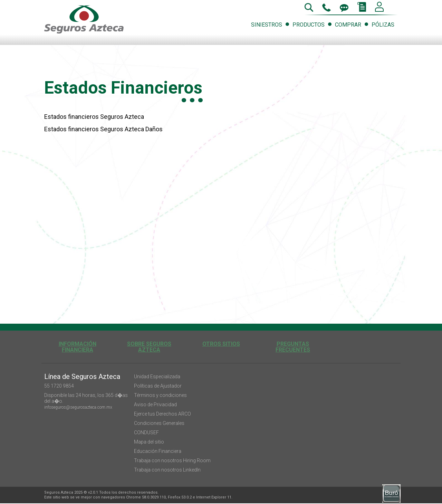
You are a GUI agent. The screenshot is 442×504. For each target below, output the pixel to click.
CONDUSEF (146, 432)
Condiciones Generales (159, 423)
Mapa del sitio (149, 442)
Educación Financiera (158, 451)
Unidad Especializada (157, 377)
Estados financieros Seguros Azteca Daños (103, 129)
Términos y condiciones (160, 395)
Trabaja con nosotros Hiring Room (172, 460)
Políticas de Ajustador (158, 386)
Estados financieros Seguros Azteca (94, 117)
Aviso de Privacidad (155, 405)
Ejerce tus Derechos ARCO (162, 414)
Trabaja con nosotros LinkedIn (167, 470)
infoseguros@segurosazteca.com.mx (78, 407)
